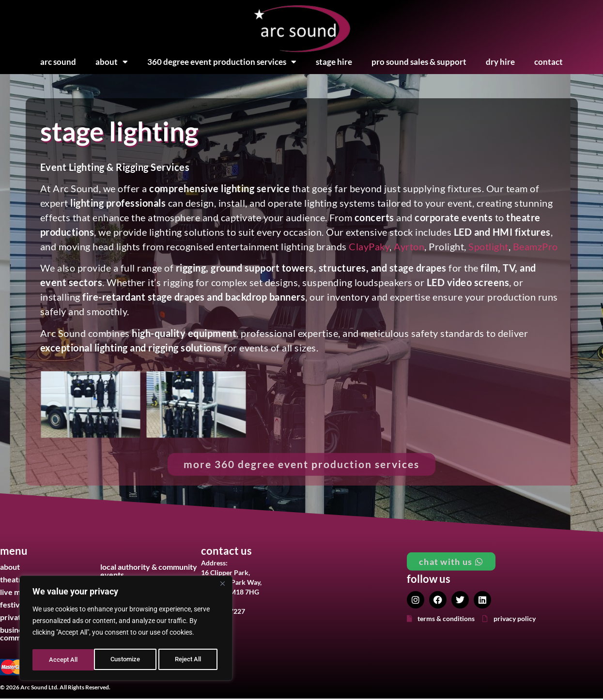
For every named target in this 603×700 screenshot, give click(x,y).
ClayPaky (369, 246)
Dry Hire (500, 62)
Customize (63, 660)
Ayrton (409, 246)
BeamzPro (535, 246)
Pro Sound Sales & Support (419, 62)
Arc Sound (58, 62)
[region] (126, 630)
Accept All (190, 660)
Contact (549, 62)
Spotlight (488, 246)
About (112, 62)
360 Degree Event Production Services (222, 62)
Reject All (127, 660)
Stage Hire (334, 62)
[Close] (222, 587)
